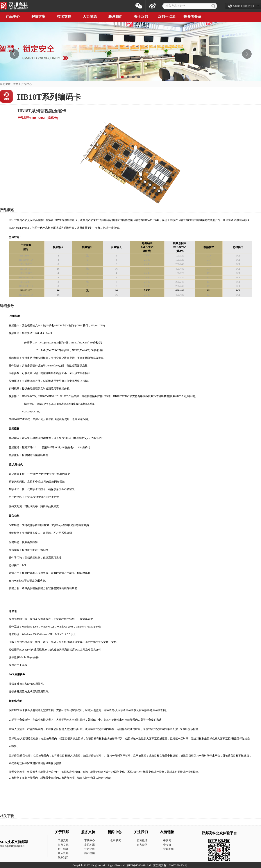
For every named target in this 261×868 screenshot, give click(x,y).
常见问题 (89, 845)
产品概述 (7, 210)
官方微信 (142, 845)
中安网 (167, 840)
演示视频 (89, 853)
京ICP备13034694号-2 (139, 865)
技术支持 (64, 17)
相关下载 (7, 816)
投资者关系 (192, 17)
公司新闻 (116, 840)
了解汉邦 (63, 840)
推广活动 (63, 849)
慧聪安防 (168, 849)
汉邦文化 (63, 845)
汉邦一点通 (167, 17)
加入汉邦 (63, 853)
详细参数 (7, 306)
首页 (16, 84)
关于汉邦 (141, 17)
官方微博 (142, 840)
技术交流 (89, 849)
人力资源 (90, 17)
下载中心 (89, 840)
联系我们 (115, 17)
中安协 (167, 845)
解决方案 (38, 17)
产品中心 (27, 84)
